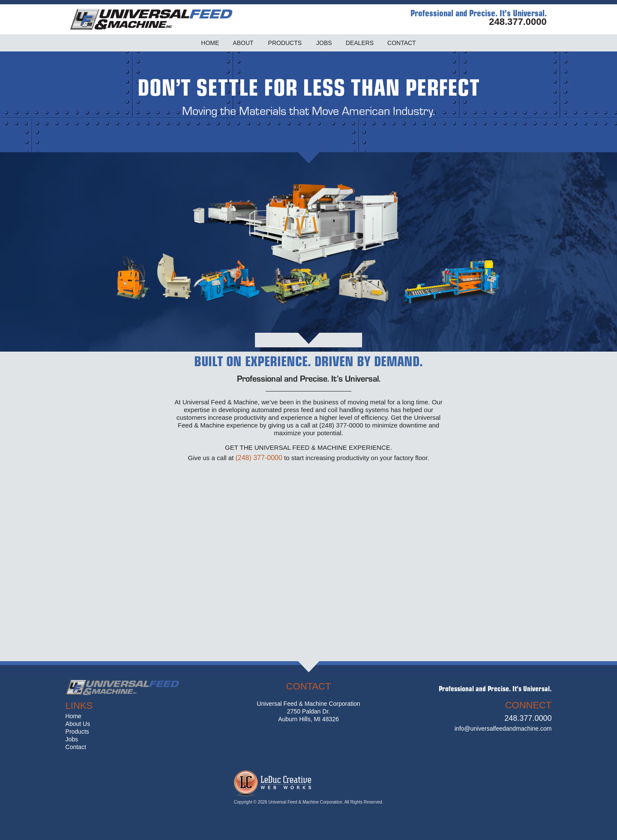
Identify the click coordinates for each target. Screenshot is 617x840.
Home (73, 716)
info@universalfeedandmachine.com (503, 729)
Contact (76, 747)
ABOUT (243, 43)
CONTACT (402, 43)
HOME (210, 43)
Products (77, 732)
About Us (78, 724)
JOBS (324, 43)
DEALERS (360, 43)
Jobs (72, 739)
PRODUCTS (285, 43)
